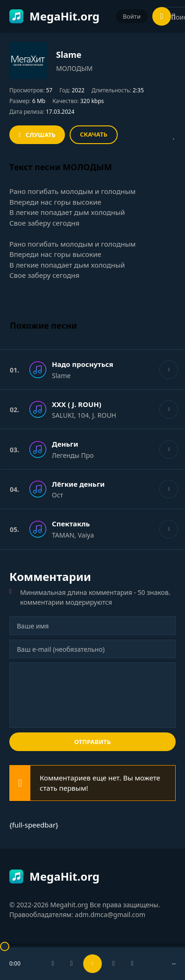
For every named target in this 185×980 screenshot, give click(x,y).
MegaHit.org (54, 16)
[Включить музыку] (92, 964)
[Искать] (173, 17)
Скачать (94, 134)
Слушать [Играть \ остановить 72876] (41, 135)
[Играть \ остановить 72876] (169, 370)
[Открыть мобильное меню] (162, 16)
